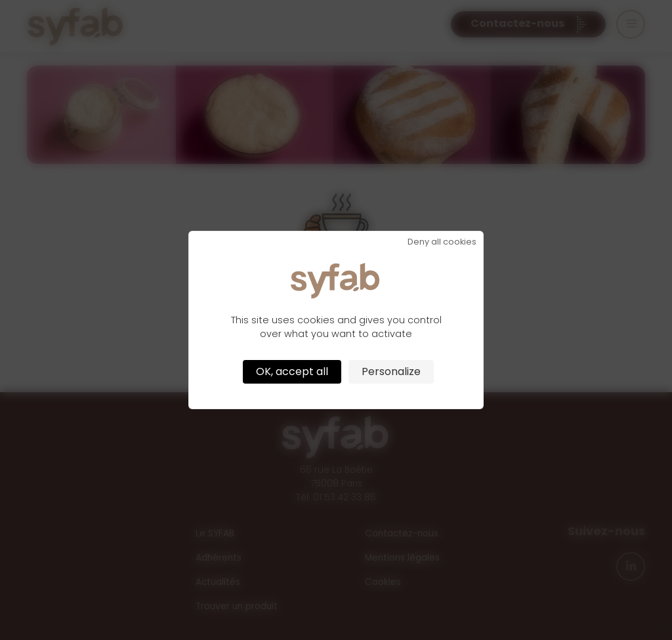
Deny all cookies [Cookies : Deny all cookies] (442, 242)
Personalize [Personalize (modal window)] (391, 371)
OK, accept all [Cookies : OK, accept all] (292, 371)
